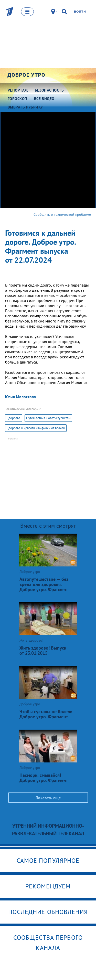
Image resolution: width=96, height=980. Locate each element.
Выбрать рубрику (25, 107)
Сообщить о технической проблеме (62, 214)
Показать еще (48, 798)
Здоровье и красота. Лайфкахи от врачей (36, 428)
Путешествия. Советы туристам (48, 418)
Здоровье (14, 418)
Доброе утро (26, 75)
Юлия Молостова (20, 397)
